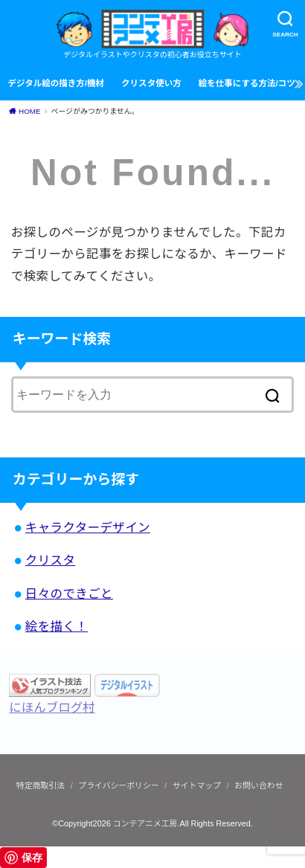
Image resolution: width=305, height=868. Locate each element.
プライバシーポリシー (118, 785)
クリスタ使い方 (151, 83)
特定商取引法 (41, 785)
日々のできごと (69, 594)
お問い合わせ (259, 785)
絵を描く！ (57, 626)
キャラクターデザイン (88, 527)
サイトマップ (197, 785)
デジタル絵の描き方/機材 (56, 83)
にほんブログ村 (52, 707)
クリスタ (51, 560)
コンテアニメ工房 (145, 823)
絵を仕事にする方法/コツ (247, 83)
